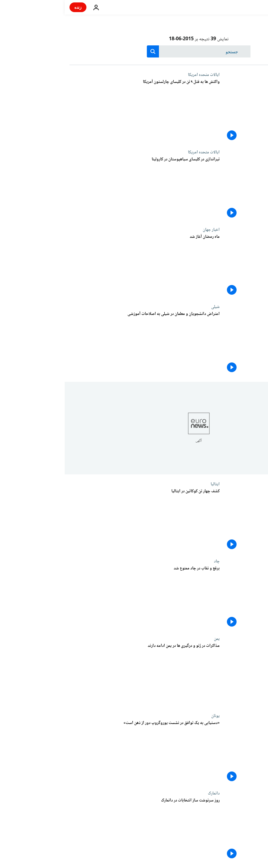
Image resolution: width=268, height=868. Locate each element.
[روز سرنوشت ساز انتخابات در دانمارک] (80, 830)
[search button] (88, 51)
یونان (151, 716)
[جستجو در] (134, 51)
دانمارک (149, 793)
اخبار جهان (147, 230)
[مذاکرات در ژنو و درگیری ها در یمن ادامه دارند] (80, 675)
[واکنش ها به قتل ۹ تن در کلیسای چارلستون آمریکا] (80, 111)
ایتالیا (150, 484)
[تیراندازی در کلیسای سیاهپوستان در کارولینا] (80, 188)
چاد (152, 561)
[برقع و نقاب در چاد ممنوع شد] (80, 598)
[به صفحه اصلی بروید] (246, 7)
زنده (13, 7)
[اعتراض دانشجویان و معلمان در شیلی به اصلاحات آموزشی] (80, 343)
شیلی (151, 307)
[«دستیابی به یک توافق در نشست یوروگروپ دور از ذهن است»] (80, 752)
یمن (152, 639)
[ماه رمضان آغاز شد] (80, 266)
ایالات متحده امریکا (139, 75)
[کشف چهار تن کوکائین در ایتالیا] (80, 520)
